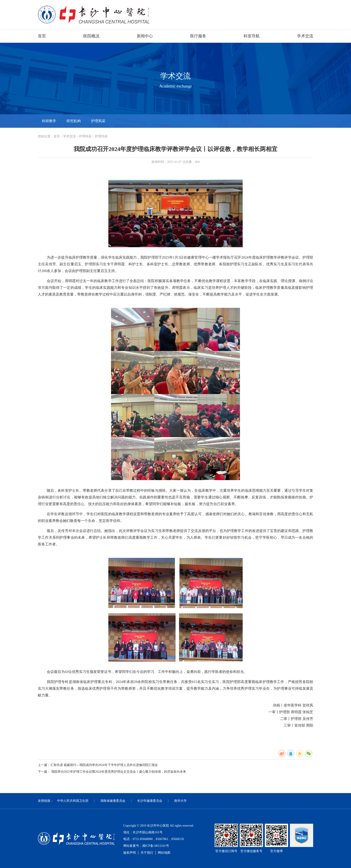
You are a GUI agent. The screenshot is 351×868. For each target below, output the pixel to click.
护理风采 (98, 121)
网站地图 (164, 853)
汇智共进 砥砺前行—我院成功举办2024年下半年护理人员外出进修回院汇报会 (104, 765)
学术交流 (305, 36)
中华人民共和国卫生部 (73, 801)
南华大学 (180, 801)
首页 (42, 36)
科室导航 (252, 36)
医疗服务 (198, 36)
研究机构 (74, 121)
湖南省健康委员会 (113, 801)
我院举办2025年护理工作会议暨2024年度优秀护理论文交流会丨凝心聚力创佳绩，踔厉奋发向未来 (119, 772)
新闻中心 (145, 36)
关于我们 (147, 853)
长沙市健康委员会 (150, 801)
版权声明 (130, 853)
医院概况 (91, 36)
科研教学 (49, 121)
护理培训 (101, 136)
